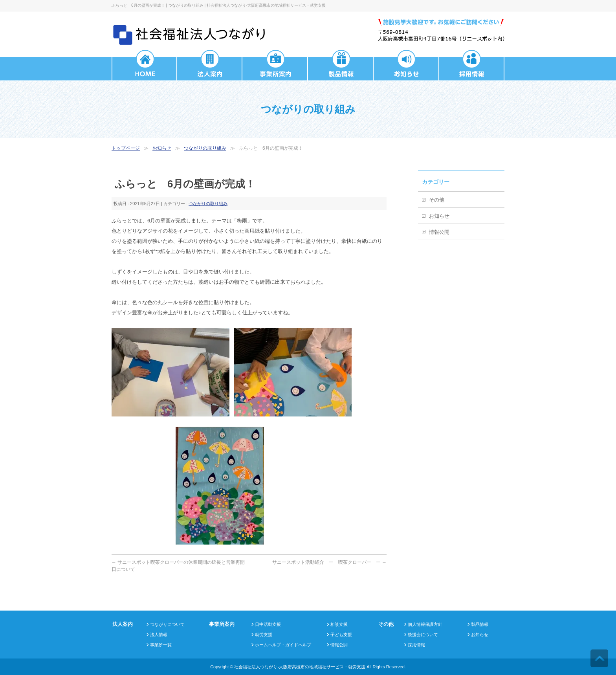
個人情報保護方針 (425, 624)
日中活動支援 (268, 624)
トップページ (126, 148)
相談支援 (339, 624)
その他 (437, 200)
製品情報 (480, 624)
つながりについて (167, 624)
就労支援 (264, 635)
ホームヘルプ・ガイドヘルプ (283, 645)
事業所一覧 (161, 645)
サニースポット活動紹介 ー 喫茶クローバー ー (329, 562)
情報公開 (439, 232)
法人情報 (159, 635)
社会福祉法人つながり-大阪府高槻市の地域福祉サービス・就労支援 (300, 667)
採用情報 (416, 645)
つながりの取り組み (205, 148)
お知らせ (162, 148)
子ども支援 (341, 635)
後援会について (423, 635)
